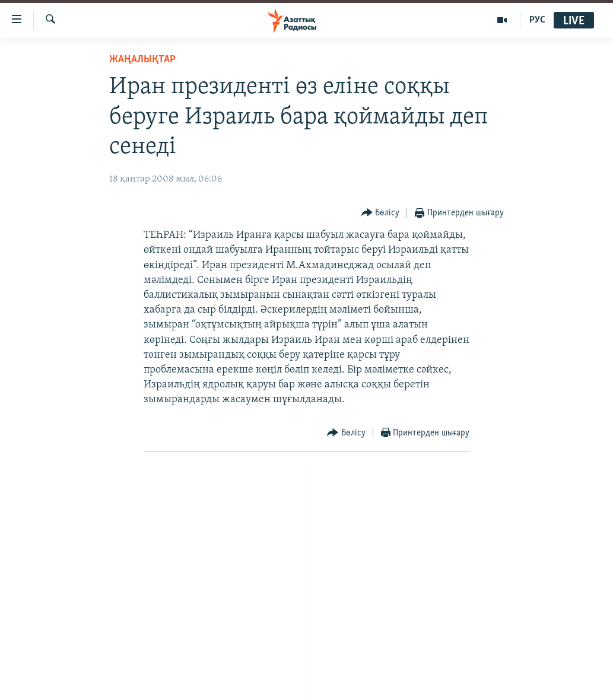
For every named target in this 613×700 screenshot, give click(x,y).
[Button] (381, 213)
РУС (537, 20)
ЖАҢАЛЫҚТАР (142, 60)
